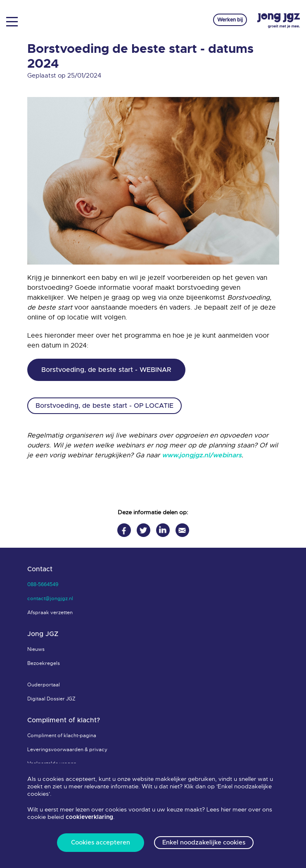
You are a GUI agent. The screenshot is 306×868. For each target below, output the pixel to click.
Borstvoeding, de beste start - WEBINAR (106, 370)
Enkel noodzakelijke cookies (204, 843)
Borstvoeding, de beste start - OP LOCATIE (104, 406)
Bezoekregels (44, 663)
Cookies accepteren (101, 843)
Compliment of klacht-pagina (62, 736)
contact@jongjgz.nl (50, 598)
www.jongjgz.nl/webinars (202, 455)
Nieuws (36, 649)
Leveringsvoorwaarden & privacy (67, 750)
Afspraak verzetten (50, 613)
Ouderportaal (44, 685)
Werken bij (230, 20)
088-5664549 (43, 584)
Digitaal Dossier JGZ (51, 699)
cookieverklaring (89, 817)
